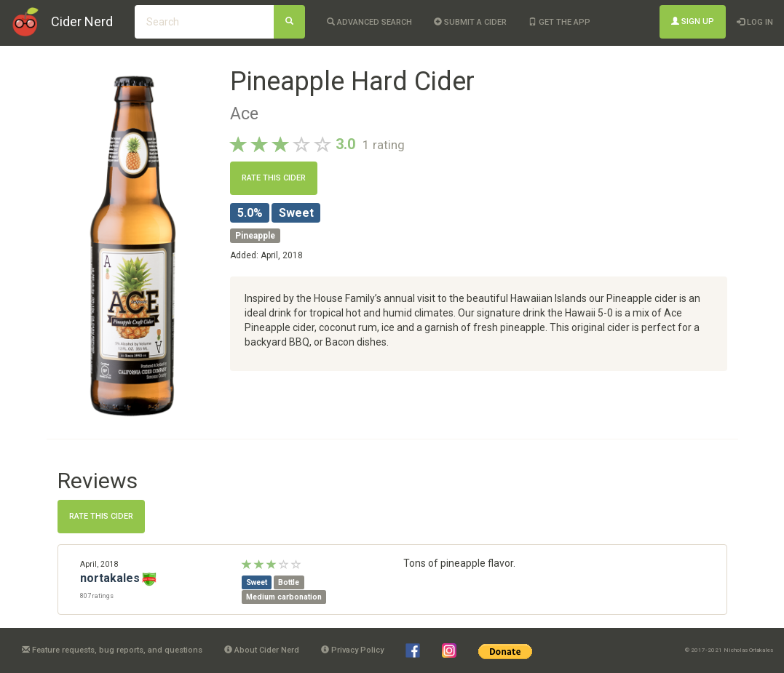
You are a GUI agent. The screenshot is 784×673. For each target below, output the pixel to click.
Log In (755, 22)
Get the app (559, 22)
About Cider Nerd (262, 650)
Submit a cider (470, 22)
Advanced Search (369, 22)
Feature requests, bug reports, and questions (112, 650)
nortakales (110, 578)
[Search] (289, 22)
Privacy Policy (352, 650)
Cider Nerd (82, 21)
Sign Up (693, 21)
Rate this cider (274, 178)
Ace (244, 114)
